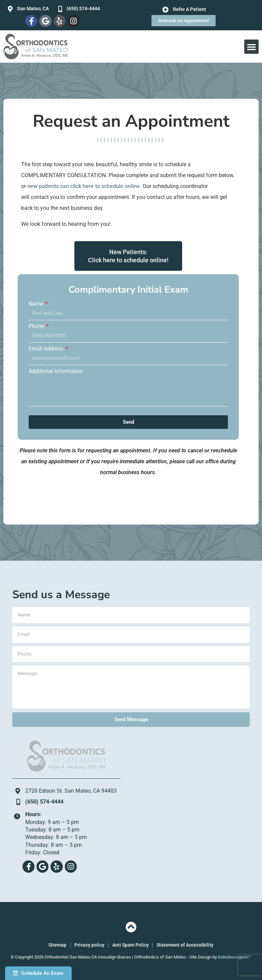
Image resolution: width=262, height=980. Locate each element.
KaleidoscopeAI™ (235, 957)
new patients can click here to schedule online (84, 186)
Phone (37, 326)
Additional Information (56, 371)
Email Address (47, 349)
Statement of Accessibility (185, 945)
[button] (251, 47)
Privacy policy (89, 945)
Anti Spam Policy (130, 945)
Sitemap (57, 945)
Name (37, 304)
